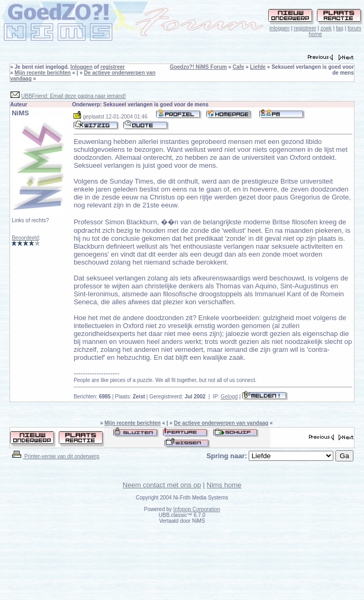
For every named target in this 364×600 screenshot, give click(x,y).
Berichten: (92, 397)
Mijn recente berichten (43, 73)
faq (340, 28)
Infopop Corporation (197, 509)
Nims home (224, 485)
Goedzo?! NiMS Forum (198, 67)
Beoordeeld (25, 238)
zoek (326, 28)
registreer (305, 28)
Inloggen (81, 67)
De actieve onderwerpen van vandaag (221, 423)
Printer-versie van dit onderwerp (55, 456)
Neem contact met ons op (162, 485)
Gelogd (229, 397)
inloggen (279, 28)
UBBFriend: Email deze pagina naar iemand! (74, 96)
